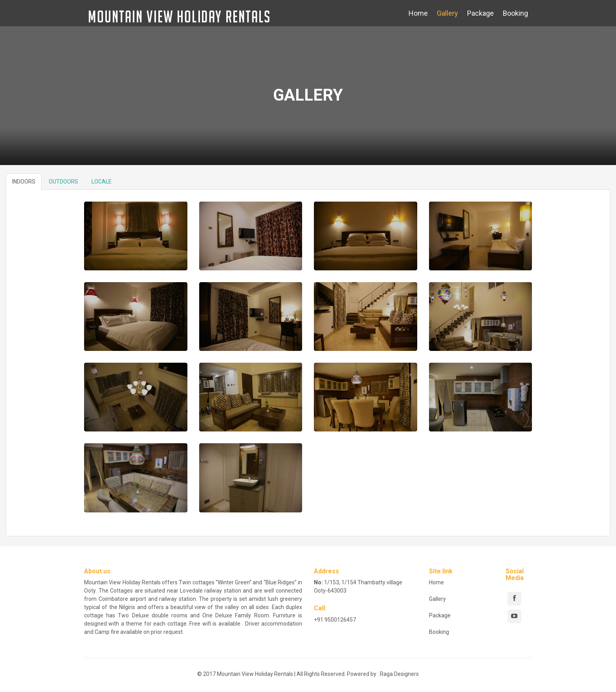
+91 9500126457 (335, 620)
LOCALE (102, 182)
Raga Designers (399, 674)
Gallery (447, 13)
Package (480, 13)
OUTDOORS (63, 182)
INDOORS (24, 182)
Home (418, 13)
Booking (515, 13)
